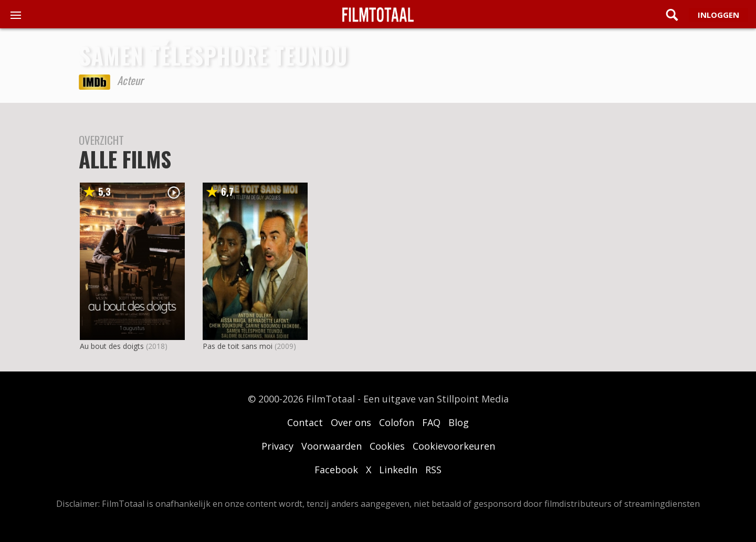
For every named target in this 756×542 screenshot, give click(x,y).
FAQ (431, 422)
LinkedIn (398, 470)
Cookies (387, 446)
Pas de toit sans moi (238, 346)
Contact (305, 422)
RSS (433, 470)
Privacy (277, 446)
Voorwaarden (332, 446)
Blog (459, 422)
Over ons (351, 422)
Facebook (336, 470)
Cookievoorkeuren (454, 446)
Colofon (397, 422)
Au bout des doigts (112, 346)
